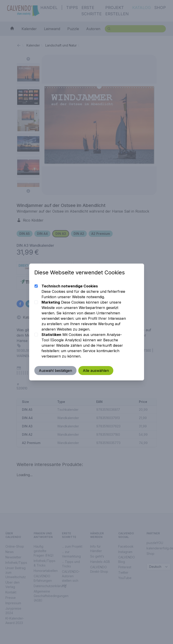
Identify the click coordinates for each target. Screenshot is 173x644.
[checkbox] (36, 286)
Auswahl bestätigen (56, 371)
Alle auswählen (96, 371)
